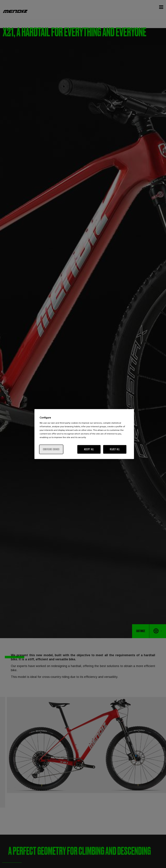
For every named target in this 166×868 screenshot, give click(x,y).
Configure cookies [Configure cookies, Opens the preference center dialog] (51, 449)
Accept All (89, 449)
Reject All (115, 449)
